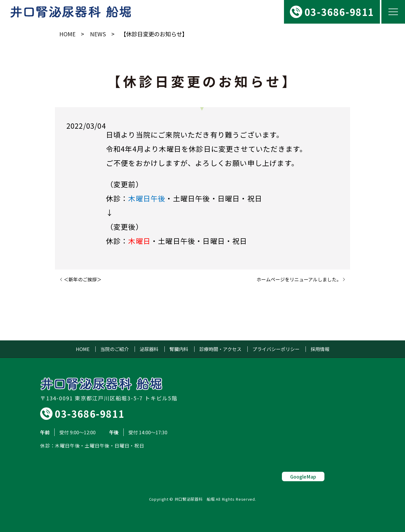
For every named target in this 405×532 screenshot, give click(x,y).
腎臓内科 (179, 349)
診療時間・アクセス (220, 349)
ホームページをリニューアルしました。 (299, 279)
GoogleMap (303, 476)
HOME (67, 34)
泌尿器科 (149, 349)
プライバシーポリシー (276, 349)
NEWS (98, 34)
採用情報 (320, 349)
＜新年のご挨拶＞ (83, 279)
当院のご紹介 (115, 349)
